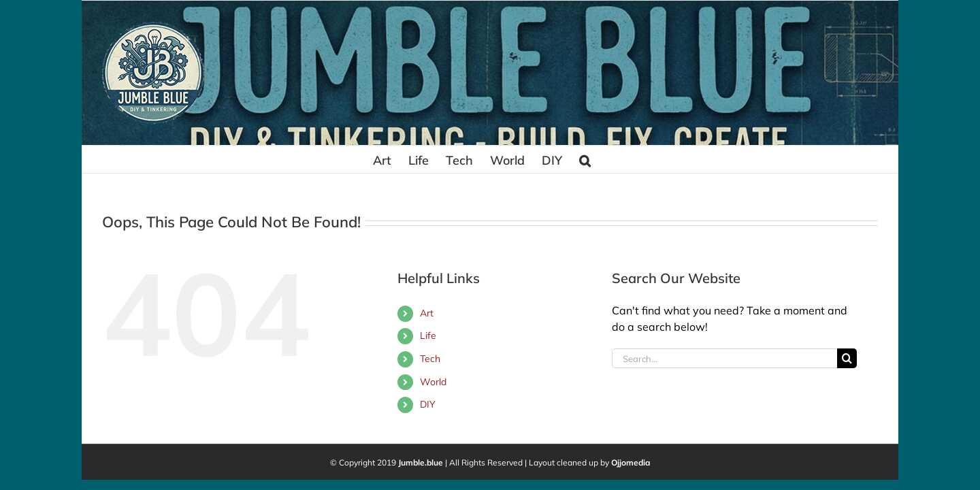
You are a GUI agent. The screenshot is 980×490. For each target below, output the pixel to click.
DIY (428, 404)
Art (427, 313)
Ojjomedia (631, 462)
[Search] (847, 358)
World (433, 382)
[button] (654, 159)
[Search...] (724, 358)
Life (428, 336)
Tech (430, 359)
